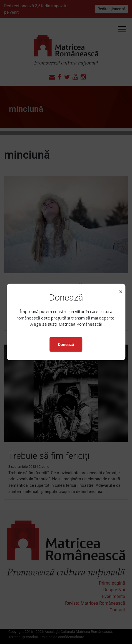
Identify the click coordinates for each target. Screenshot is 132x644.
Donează (66, 345)
